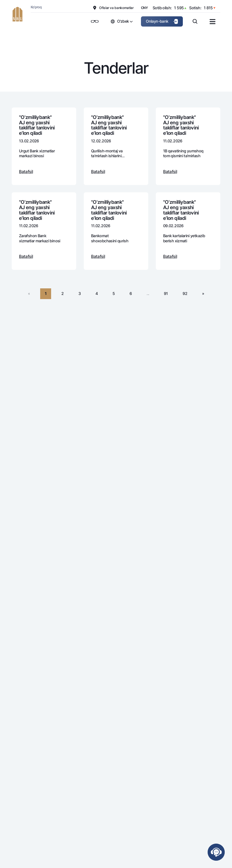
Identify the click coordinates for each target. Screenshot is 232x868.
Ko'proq (36, 7)
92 (185, 293)
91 (166, 293)
